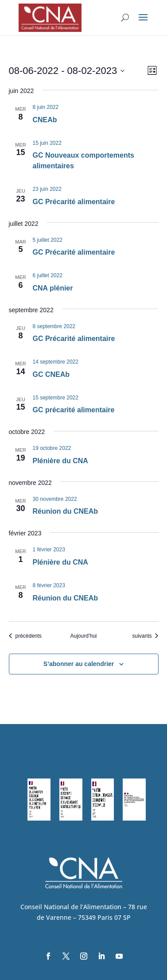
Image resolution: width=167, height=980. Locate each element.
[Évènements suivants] (145, 636)
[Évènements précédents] (25, 636)
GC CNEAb (51, 374)
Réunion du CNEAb (66, 511)
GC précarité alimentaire (74, 410)
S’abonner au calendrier (79, 664)
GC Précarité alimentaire (74, 202)
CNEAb (45, 120)
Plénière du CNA (60, 461)
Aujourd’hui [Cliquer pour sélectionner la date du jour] (83, 636)
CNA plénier (53, 288)
